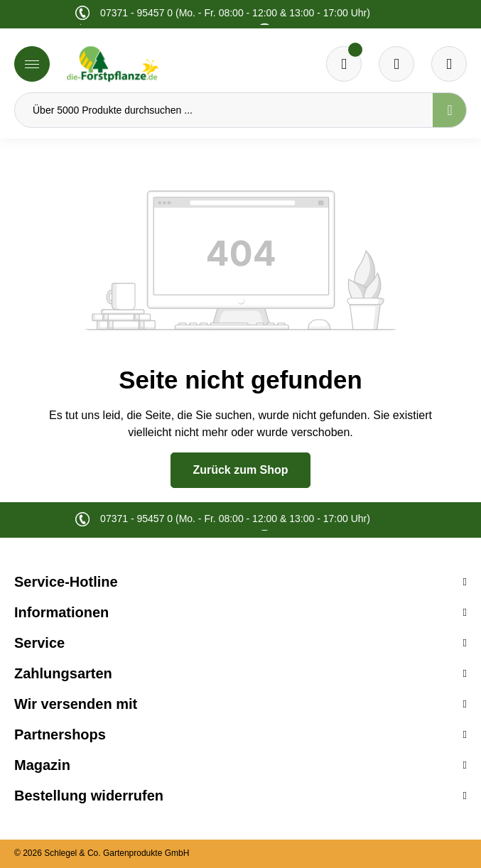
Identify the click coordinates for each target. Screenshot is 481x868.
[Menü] (32, 64)
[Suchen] (450, 110)
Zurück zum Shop (240, 470)
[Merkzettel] (344, 64)
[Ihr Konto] (449, 64)
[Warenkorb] (396, 64)
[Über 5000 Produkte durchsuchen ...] (224, 110)
